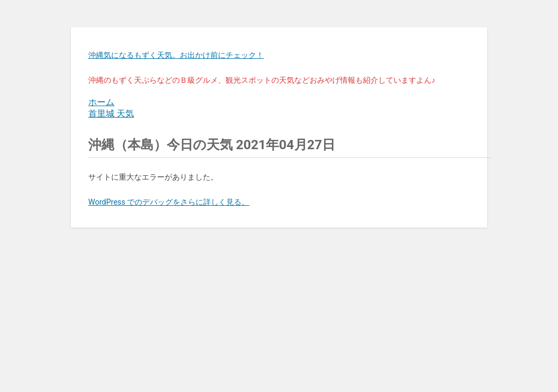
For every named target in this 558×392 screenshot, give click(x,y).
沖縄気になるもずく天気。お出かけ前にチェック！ (176, 55)
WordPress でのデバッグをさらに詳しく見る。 (169, 202)
